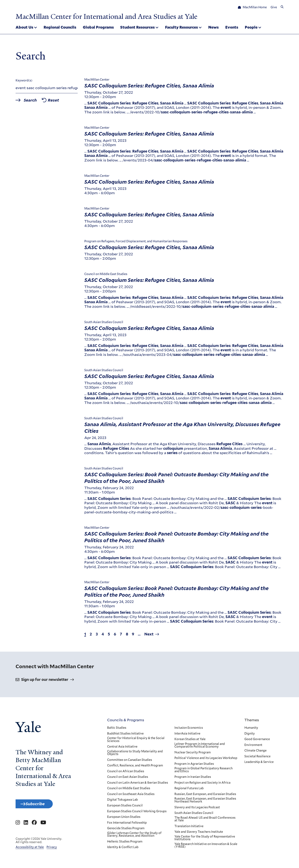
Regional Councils (60, 28)
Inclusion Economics (188, 729)
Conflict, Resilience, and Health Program (135, 767)
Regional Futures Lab (189, 790)
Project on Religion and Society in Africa (202, 784)
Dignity (250, 735)
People (251, 28)
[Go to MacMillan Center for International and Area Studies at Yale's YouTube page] (43, 826)
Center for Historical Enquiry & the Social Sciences (136, 741)
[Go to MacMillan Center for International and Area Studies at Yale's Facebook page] (34, 826)
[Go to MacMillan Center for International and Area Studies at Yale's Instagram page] (18, 826)
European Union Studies (124, 818)
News (213, 28)
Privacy (52, 851)
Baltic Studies (117, 729)
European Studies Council (125, 807)
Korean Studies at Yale (190, 741)
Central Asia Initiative (122, 748)
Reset (61, 102)
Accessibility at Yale (30, 851)
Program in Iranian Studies (192, 778)
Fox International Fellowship (127, 824)
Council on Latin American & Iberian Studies (138, 784)
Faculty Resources (181, 28)
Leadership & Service (259, 764)
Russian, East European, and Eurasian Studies (205, 795)
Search (34, 102)
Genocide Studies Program (126, 830)
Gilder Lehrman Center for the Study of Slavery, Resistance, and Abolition (134, 836)
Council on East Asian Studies (128, 778)
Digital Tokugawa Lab (123, 801)
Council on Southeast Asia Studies (131, 795)
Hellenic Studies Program (125, 843)
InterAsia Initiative (187, 735)
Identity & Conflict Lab (123, 849)
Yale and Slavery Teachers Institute (199, 833)
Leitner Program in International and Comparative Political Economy (199, 747)
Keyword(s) (24, 82)
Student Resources (137, 28)
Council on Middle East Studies (129, 790)
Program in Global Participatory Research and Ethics (203, 771)
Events (232, 28)
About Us (24, 28)
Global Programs (98, 28)
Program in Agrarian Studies (194, 765)
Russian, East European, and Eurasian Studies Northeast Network (205, 802)
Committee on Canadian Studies (130, 761)
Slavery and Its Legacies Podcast (197, 809)
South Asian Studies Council (194, 814)
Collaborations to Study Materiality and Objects (135, 754)
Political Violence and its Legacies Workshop (206, 760)
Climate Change (255, 752)
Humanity (251, 729)
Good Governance (257, 741)
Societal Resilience (257, 758)
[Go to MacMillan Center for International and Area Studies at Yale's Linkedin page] (26, 826)
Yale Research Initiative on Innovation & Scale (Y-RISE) (206, 847)
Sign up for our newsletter (45, 681)
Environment (253, 746)
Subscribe (40, 806)
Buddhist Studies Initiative (125, 735)
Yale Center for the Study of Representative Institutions (205, 839)
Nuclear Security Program (192, 754)
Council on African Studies (126, 773)
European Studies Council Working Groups (137, 813)
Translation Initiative (189, 828)
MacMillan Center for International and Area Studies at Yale (122, 16)
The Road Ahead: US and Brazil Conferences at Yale (205, 820)
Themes (252, 721)
